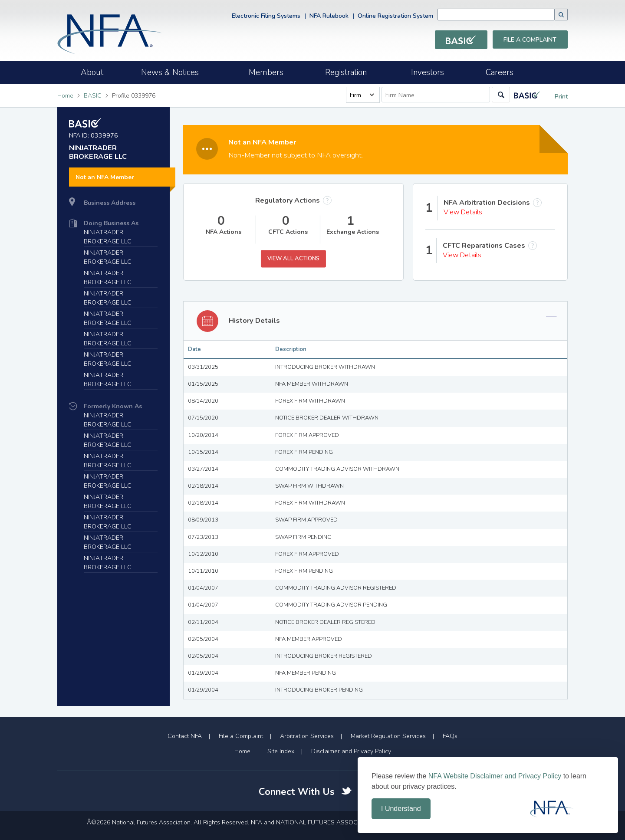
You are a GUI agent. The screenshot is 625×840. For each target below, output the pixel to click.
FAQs (450, 736)
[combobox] (509, 15)
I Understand (401, 809)
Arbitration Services (307, 736)
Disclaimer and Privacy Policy (351, 751)
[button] (561, 15)
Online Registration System (395, 16)
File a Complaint (530, 40)
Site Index (281, 751)
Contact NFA (185, 736)
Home (65, 96)
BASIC (93, 96)
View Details (463, 212)
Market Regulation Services (388, 736)
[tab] (375, 321)
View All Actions (293, 259)
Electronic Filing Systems (266, 16)
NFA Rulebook (329, 16)
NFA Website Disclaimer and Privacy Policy (495, 776)
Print (555, 97)
